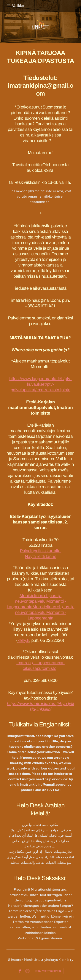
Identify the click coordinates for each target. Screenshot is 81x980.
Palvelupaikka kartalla (40, 551)
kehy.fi (23, 640)
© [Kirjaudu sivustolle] (9, 960)
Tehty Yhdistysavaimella (48, 971)
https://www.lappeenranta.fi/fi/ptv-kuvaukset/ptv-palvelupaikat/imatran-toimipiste (40, 384)
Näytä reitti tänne (41, 556)
